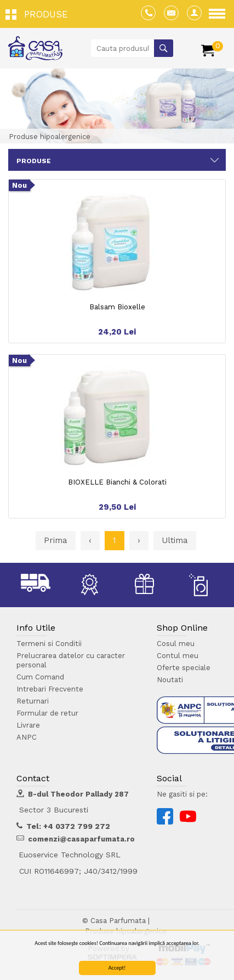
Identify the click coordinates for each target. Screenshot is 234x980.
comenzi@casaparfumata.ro (81, 839)
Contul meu (178, 656)
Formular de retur (47, 713)
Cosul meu (176, 644)
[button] (39, 14)
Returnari (33, 701)
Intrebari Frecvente (50, 689)
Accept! (117, 968)
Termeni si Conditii (49, 644)
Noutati (170, 680)
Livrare (28, 725)
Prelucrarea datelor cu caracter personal (71, 660)
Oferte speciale (184, 668)
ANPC (27, 737)
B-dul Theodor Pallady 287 (78, 794)
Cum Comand (40, 677)
